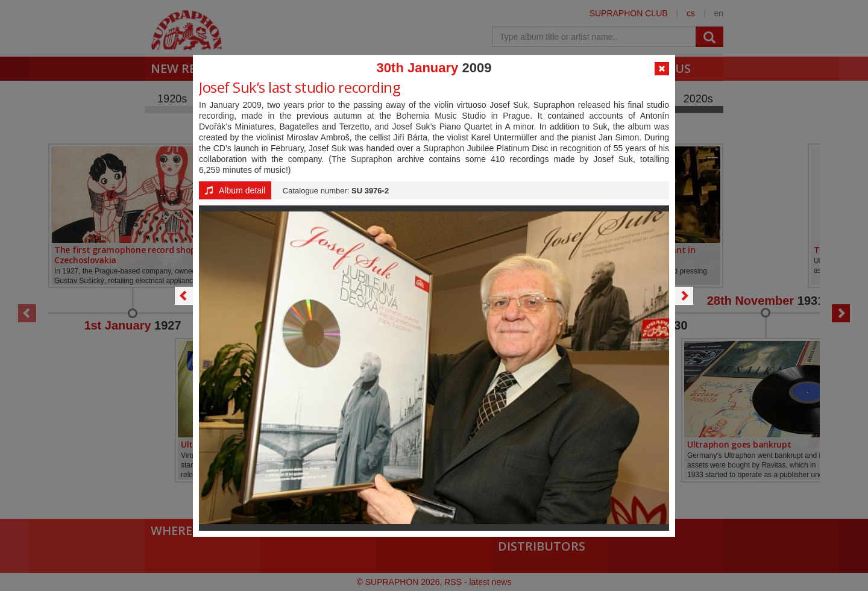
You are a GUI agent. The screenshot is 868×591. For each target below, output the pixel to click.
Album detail (235, 190)
